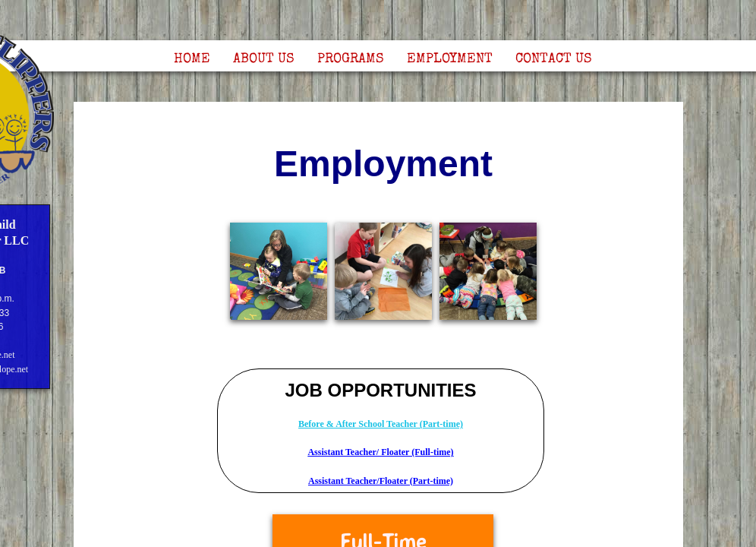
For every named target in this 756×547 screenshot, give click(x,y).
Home (192, 59)
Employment (450, 59)
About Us (264, 59)
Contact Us (554, 59)
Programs (351, 59)
